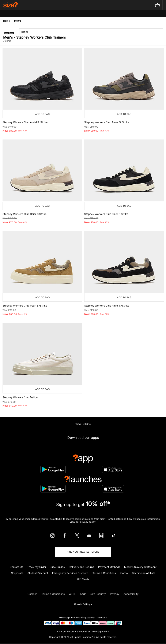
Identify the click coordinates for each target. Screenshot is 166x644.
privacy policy (88, 522)
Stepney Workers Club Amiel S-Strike (25, 122)
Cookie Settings (83, 604)
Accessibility (131, 594)
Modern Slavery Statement (140, 567)
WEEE (72, 594)
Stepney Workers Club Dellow (20, 397)
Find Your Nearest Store (83, 552)
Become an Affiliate (144, 573)
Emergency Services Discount (70, 573)
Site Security (98, 594)
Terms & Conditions (104, 573)
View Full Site (83, 424)
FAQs (83, 594)
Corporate (17, 573)
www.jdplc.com (100, 631)
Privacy (115, 594)
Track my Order (37, 567)
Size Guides (58, 567)
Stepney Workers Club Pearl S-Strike (25, 306)
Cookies (32, 594)
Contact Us (16, 567)
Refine (25, 32)
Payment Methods (109, 567)
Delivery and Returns (81, 567)
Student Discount (38, 573)
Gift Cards (83, 579)
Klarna (124, 573)
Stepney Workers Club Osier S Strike (24, 214)
